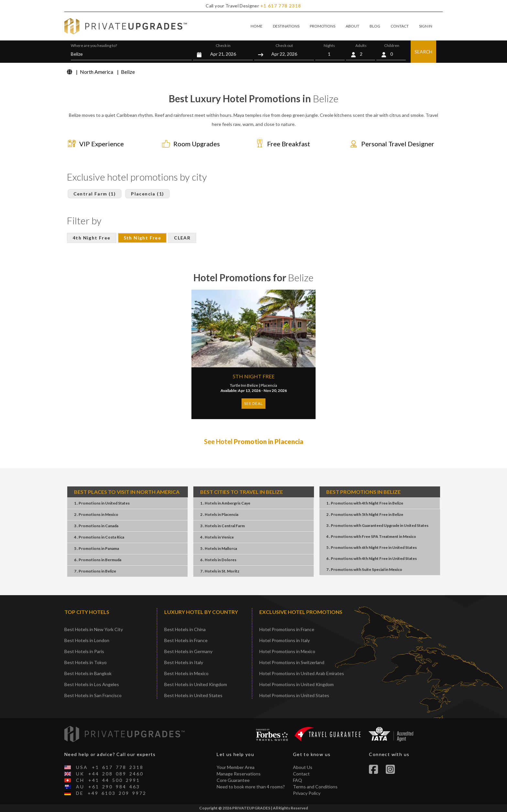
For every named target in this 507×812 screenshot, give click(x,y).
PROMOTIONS (323, 26)
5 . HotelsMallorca (219, 548)
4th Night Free (92, 238)
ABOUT (352, 26)
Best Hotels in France (186, 640)
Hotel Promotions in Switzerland (292, 662)
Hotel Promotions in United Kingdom (297, 684)
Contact (301, 774)
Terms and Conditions (315, 787)
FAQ (297, 780)
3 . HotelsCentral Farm (222, 526)
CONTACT (400, 26)
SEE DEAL (253, 403)
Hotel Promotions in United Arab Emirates (302, 673)
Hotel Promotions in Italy (285, 640)
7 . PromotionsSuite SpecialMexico (364, 569)
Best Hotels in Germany (188, 651)
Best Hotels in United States (193, 695)
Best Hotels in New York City (94, 629)
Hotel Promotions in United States (294, 695)
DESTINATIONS (286, 26)
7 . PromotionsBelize (95, 571)
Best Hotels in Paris (84, 651)
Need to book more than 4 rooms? (251, 787)
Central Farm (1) (95, 194)
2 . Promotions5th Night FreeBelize (365, 514)
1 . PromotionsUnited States (102, 503)
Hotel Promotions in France (287, 629)
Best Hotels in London (87, 640)
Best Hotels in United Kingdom (196, 684)
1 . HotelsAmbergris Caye (225, 503)
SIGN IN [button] (426, 26)
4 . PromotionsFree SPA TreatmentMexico (371, 536)
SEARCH (423, 52)
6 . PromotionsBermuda (98, 560)
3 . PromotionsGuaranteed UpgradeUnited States (377, 525)
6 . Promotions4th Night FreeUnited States (372, 558)
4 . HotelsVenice (217, 537)
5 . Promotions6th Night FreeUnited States (372, 547)
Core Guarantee (233, 780)
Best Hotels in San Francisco (93, 695)
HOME (257, 26)
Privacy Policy (307, 793)
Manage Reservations (239, 774)
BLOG (375, 26)
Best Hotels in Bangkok (88, 673)
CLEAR (182, 238)
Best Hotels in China (185, 629)
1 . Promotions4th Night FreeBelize (365, 503)
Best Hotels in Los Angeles (92, 684)
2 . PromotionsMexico (96, 514)
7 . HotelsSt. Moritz (220, 571)
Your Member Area (236, 767)
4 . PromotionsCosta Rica (99, 537)
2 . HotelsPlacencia (219, 514)
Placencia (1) (147, 194)
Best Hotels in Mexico (186, 673)
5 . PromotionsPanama (97, 548)
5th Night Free (142, 238)
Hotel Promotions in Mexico (287, 651)
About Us (303, 767)
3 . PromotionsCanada (96, 526)
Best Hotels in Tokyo (86, 662)
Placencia (269, 385)
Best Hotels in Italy (184, 662)
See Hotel (254, 441)
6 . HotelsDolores (218, 560)
